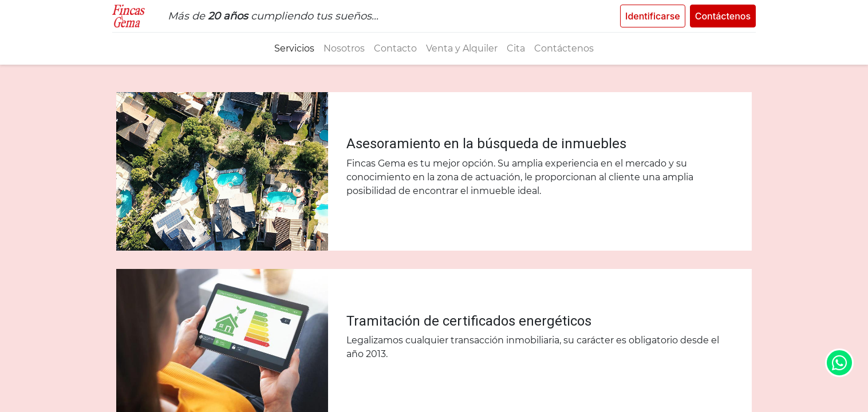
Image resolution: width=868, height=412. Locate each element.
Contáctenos (719, 16)
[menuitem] (294, 49)
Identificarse (649, 16)
